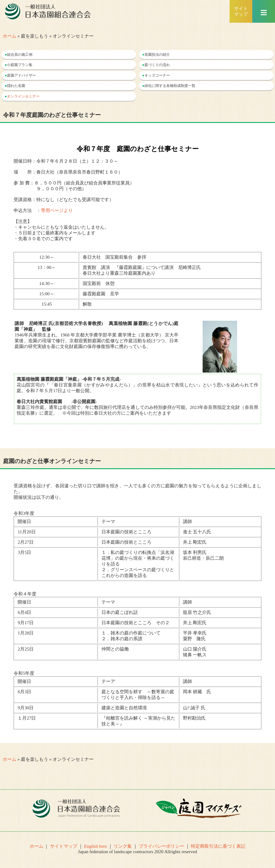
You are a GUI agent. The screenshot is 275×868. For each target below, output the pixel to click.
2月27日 (26, 542)
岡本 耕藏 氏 (197, 692)
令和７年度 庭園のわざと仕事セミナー (138, 149)
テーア (108, 681)
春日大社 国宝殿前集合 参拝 (114, 257)
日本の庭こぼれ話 (120, 612)
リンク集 (123, 846)
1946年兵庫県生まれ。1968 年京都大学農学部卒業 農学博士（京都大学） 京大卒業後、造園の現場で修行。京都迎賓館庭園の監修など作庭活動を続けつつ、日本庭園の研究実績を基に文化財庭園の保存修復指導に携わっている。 (96, 335)
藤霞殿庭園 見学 (101, 294)
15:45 (49, 304)
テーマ (108, 522)
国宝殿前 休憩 (101, 283)
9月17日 (26, 623)
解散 (87, 304)
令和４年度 (25, 594)
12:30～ (47, 257)
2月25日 (26, 649)
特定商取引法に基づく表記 (218, 846)
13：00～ (47, 267)
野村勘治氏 (194, 718)
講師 (187, 522)
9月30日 (26, 708)
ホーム (10, 36)
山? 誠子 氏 (194, 708)
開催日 (24, 522)
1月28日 (26, 633)
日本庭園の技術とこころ (126, 532)
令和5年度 (24, 673)
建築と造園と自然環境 (124, 708)
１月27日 (27, 718)
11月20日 (27, 532)
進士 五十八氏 (197, 532)
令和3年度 (24, 513)
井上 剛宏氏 (195, 542)
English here (96, 846)
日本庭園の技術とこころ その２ (136, 623)
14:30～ (47, 283)
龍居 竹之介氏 (197, 612)
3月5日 (24, 552)
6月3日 (24, 692)
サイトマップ (64, 846)
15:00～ (47, 294)
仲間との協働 (115, 649)
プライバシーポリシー (161, 846)
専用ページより (57, 210)
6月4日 (24, 612)
